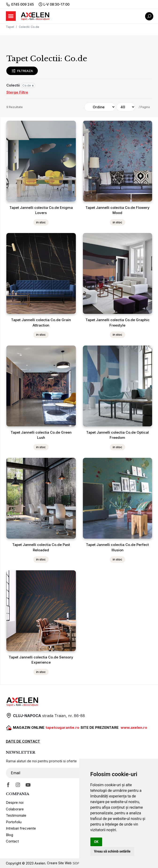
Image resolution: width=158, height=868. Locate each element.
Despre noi (15, 802)
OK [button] (96, 842)
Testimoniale (16, 815)
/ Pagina (144, 107)
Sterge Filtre (17, 92)
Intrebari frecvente (21, 828)
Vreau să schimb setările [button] (112, 851)
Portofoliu (14, 822)
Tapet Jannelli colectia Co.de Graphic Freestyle (118, 323)
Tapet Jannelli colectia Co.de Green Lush (41, 435)
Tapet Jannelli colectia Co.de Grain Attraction (41, 323)
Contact (12, 841)
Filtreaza (22, 71)
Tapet (10, 27)
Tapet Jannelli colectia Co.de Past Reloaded (41, 547)
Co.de (28, 85)
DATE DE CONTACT (23, 741)
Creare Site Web (71, 863)
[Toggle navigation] (11, 16)
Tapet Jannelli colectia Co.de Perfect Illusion (117, 547)
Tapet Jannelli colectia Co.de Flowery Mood (118, 210)
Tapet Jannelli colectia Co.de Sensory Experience (41, 660)
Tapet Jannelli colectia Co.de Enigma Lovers (41, 210)
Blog (10, 835)
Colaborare (15, 809)
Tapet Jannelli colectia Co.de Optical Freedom (118, 435)
